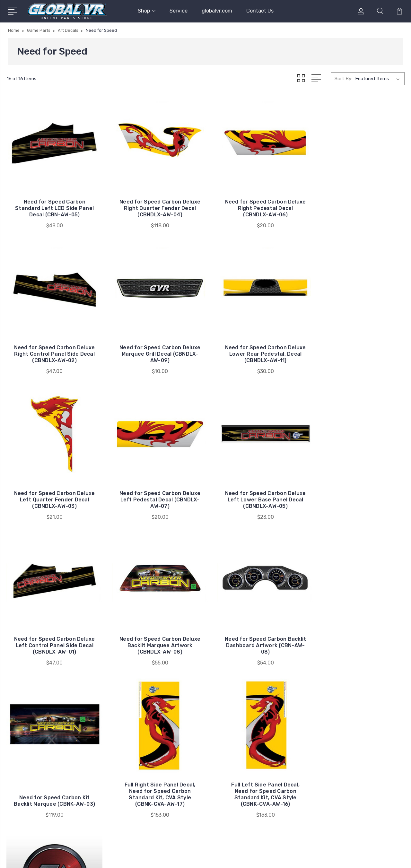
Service (179, 11)
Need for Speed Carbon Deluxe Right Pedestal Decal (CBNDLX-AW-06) (257, 204)
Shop (147, 11)
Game (340, 732)
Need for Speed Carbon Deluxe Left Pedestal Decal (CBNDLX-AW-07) (358, 346)
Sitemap (102, 857)
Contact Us (260, 11)
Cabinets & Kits (351, 742)
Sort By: (343, 78)
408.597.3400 (33, 772)
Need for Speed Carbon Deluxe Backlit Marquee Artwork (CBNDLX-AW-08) (256, 488)
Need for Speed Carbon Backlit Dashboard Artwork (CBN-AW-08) (358, 488)
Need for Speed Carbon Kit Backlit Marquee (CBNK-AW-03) (53, 636)
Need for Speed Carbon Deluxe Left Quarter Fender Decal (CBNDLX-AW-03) (256, 346)
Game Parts (347, 751)
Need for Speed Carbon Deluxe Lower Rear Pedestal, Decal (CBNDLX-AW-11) (155, 346)
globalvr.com (217, 11)
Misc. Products (350, 761)
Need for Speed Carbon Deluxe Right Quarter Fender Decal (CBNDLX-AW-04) (155, 204)
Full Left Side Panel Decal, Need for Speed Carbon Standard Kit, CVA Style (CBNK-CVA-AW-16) (256, 633)
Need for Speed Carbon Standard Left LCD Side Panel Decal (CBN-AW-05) (53, 204)
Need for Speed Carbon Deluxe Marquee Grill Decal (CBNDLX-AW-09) (53, 346)
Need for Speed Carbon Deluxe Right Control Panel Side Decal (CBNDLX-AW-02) (358, 204)
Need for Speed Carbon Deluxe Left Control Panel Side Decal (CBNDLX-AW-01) (155, 488)
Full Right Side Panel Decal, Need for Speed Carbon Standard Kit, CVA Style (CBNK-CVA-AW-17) (155, 633)
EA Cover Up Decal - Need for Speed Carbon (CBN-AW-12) (358, 640)
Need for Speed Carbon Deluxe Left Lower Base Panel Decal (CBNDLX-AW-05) (53, 488)
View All (343, 770)
